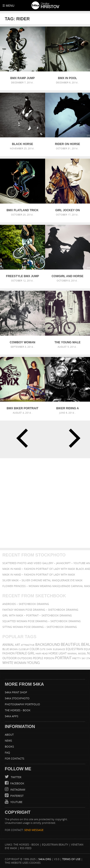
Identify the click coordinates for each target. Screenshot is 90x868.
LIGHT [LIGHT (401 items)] (63, 653)
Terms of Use (71, 859)
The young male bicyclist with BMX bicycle (68, 342)
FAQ (7, 752)
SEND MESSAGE (34, 830)
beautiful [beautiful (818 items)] (71, 644)
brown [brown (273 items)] (14, 649)
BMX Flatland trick (22, 210)
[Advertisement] (45, 503)
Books (9, 747)
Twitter (16, 777)
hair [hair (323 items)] (38, 653)
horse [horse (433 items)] (53, 653)
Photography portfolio (22, 704)
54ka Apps (12, 716)
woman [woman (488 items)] (20, 663)
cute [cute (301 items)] (43, 649)
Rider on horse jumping (68, 144)
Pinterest (17, 796)
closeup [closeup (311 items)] (24, 649)
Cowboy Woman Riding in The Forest (22, 342)
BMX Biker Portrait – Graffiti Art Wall (23, 408)
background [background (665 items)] (48, 644)
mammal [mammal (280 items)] (72, 654)
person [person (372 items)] (49, 658)
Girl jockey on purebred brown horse (68, 210)
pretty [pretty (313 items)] (77, 658)
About (9, 735)
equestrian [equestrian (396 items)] (75, 649)
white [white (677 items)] (8, 663)
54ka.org (45, 859)
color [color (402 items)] (34, 649)
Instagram (17, 790)
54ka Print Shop (16, 692)
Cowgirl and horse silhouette (68, 276)
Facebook (17, 783)
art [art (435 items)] (18, 645)
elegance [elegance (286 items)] (59, 649)
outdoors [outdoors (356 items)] (25, 658)
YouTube (16, 802)
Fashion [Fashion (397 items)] (9, 653)
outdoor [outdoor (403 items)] (9, 658)
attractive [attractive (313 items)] (28, 645)
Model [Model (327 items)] (82, 653)
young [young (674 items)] (33, 663)
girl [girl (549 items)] (31, 653)
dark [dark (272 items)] (49, 649)
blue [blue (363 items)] (6, 649)
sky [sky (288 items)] (84, 658)
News (8, 741)
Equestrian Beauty (55, 844)
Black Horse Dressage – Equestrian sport (22, 144)
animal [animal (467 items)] (8, 645)
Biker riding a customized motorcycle (67, 408)
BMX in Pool (68, 78)
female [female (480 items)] (21, 653)
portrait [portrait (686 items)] (63, 658)
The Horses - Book (18, 710)
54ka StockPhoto (17, 698)
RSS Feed (26, 848)
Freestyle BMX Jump (22, 276)
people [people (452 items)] (38, 658)
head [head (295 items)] (45, 654)
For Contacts (15, 758)
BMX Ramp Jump (23, 78)
